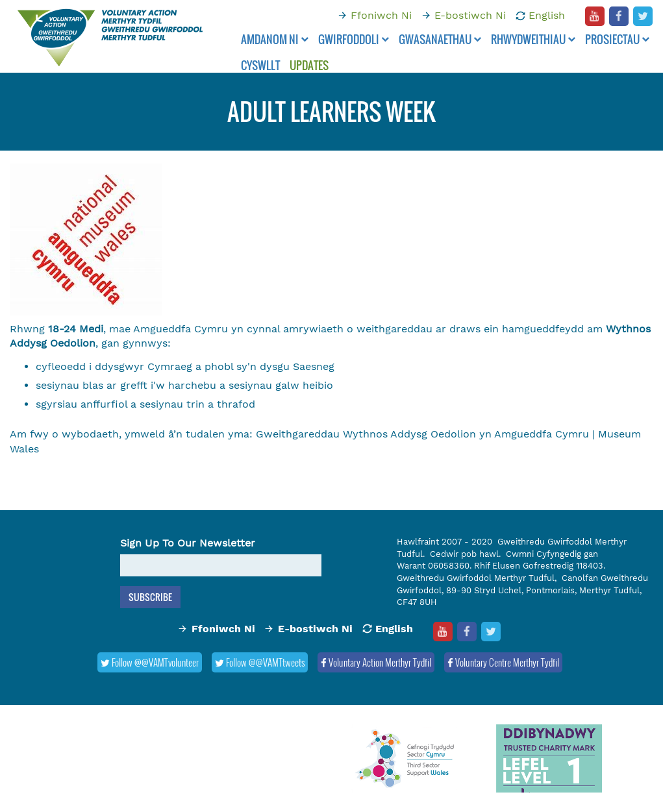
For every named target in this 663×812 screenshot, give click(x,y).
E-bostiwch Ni (470, 15)
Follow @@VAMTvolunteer (150, 662)
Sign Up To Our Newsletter (188, 543)
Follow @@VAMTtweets (260, 662)
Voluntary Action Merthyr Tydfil (376, 662)
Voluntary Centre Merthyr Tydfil (503, 662)
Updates (309, 65)
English (547, 15)
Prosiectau (617, 39)
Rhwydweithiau (533, 39)
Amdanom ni (275, 39)
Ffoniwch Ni (381, 15)
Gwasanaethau (440, 39)
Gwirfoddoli (354, 39)
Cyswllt (260, 65)
